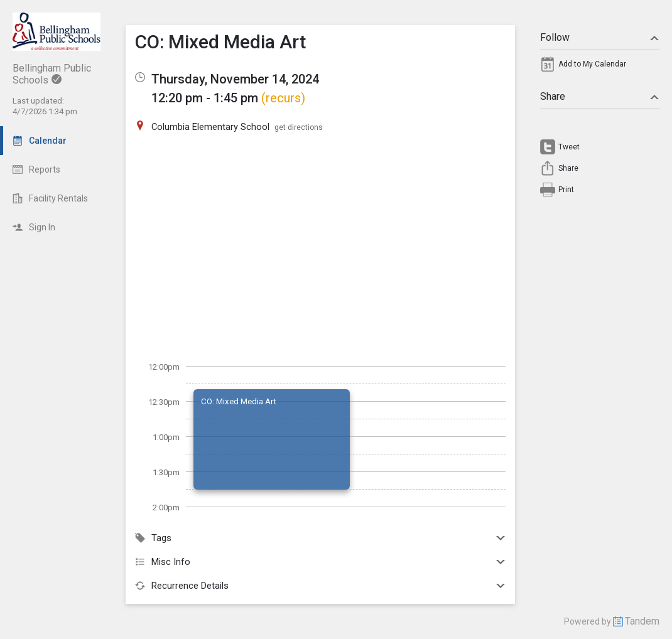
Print (566, 190)
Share (600, 96)
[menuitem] (600, 67)
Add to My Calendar (592, 64)
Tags (320, 538)
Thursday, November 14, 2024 (235, 79)
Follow (600, 37)
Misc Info (320, 562)
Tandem (642, 621)
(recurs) (283, 98)
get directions (299, 127)
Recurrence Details (320, 586)
